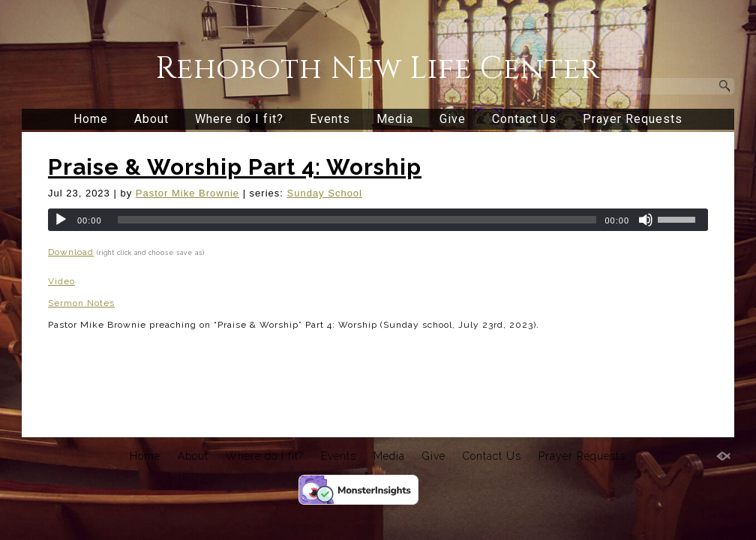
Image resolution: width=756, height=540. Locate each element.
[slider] (357, 220)
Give (453, 119)
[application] (378, 220)
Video (61, 281)
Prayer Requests (633, 119)
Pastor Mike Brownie (187, 193)
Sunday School (325, 193)
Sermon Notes (81, 303)
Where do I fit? (239, 119)
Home (91, 119)
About (151, 119)
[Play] (61, 220)
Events (330, 119)
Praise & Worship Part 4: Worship (235, 167)
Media (395, 119)
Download (71, 252)
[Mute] (646, 220)
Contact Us (524, 119)
